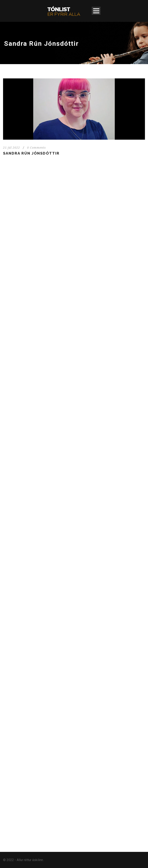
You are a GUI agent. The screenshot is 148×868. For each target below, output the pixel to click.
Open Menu (96, 11)
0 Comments (36, 148)
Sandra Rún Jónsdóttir (31, 153)
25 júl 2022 (12, 148)
